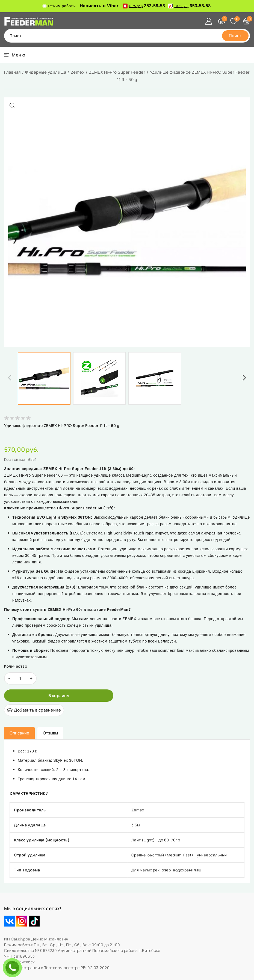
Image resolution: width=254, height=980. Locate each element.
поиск (16, 36)
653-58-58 (189, 6)
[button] (244, 378)
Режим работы (59, 6)
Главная (12, 72)
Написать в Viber (99, 6)
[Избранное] (234, 21)
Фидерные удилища (46, 72)
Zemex (78, 72)
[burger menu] (15, 55)
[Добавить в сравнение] (34, 710)
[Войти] (209, 21)
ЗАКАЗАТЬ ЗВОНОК (14, 968)
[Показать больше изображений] (12, 106)
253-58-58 (144, 6)
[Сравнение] (221, 21)
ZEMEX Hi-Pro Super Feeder (117, 72)
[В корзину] (59, 696)
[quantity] (20, 678)
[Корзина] (246, 21)
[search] (235, 36)
